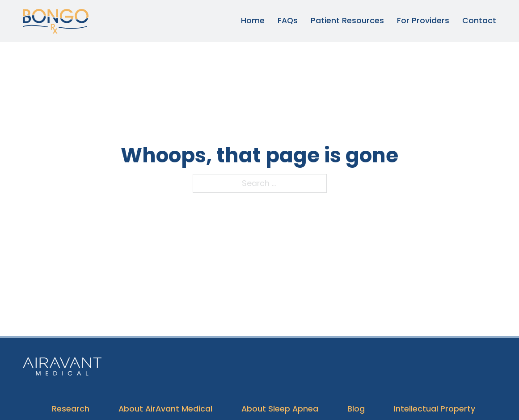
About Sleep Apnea (280, 409)
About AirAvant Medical (165, 409)
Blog (356, 409)
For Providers (423, 21)
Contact (479, 21)
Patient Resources (347, 21)
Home (253, 21)
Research (71, 409)
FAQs (288, 21)
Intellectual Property (435, 409)
